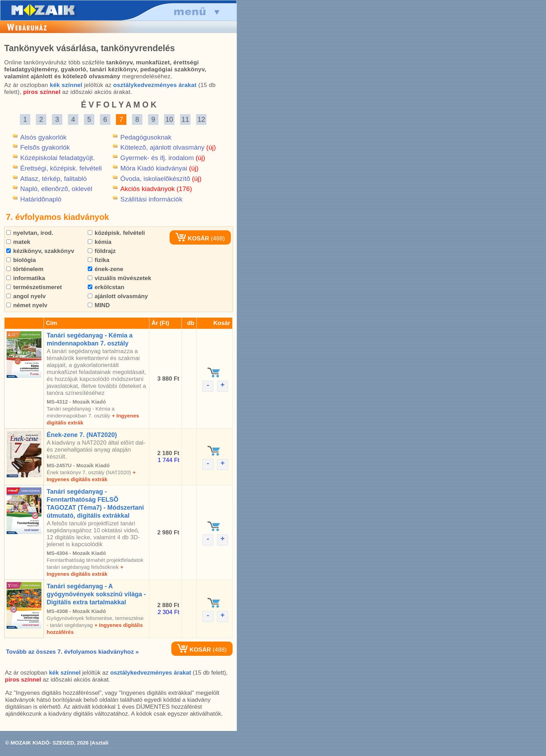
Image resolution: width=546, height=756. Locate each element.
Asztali (100, 743)
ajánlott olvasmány (118, 296)
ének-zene (106, 269)
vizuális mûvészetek (119, 278)
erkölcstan (106, 287)
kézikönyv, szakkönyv (40, 251)
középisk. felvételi (116, 233)
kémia (100, 242)
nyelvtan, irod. (30, 233)
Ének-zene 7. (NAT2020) (82, 435)
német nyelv (27, 305)
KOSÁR (192, 238)
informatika (26, 278)
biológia (21, 260)
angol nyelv (26, 296)
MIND (99, 305)
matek (18, 242)
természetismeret (34, 287)
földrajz (102, 251)
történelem (25, 269)
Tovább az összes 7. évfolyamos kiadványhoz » (72, 652)
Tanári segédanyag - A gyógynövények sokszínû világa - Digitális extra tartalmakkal (96, 594)
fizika (99, 260)
